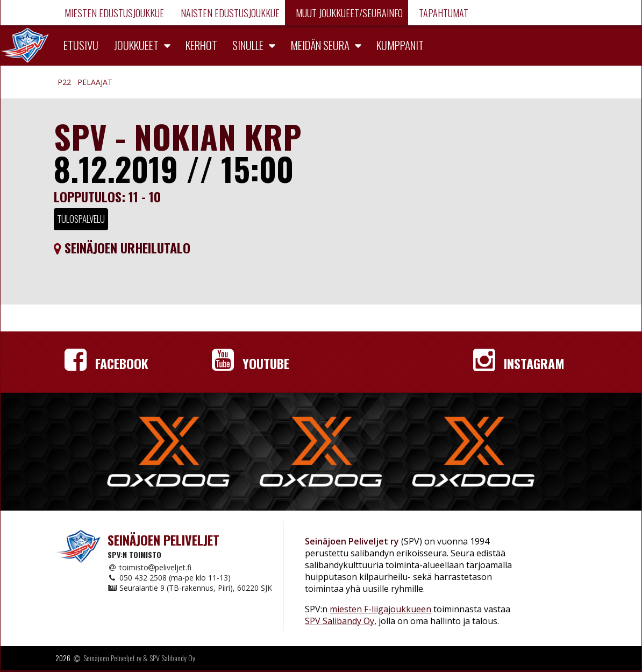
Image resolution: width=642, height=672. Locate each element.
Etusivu (81, 45)
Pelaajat (95, 82)
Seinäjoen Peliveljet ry (112, 658)
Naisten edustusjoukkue (229, 13)
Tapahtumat (443, 13)
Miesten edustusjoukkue (113, 13)
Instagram (519, 363)
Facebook (106, 363)
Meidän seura (320, 45)
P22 (64, 82)
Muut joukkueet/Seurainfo (348, 13)
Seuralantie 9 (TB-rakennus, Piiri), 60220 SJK (190, 588)
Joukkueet (136, 45)
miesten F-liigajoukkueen (380, 609)
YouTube (251, 363)
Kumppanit (400, 45)
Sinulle (248, 45)
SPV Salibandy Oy (340, 621)
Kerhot (201, 45)
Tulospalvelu (81, 219)
